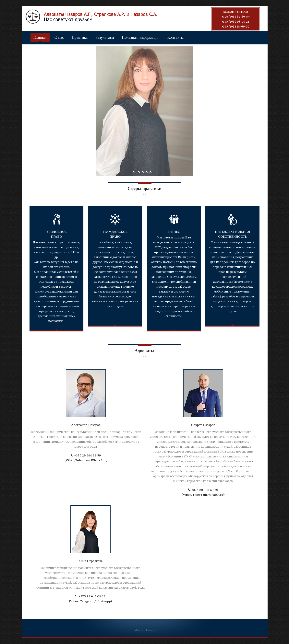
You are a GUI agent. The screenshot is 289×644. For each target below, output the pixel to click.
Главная (40, 37)
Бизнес (174, 232)
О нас (59, 37)
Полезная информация (141, 37)
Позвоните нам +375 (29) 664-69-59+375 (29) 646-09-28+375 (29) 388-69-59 (236, 19)
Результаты (105, 37)
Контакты (176, 37)
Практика (80, 37)
